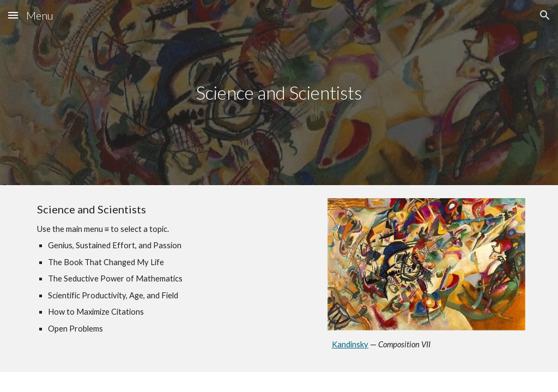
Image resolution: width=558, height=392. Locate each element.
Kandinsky (350, 344)
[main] (279, 93)
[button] (13, 15)
